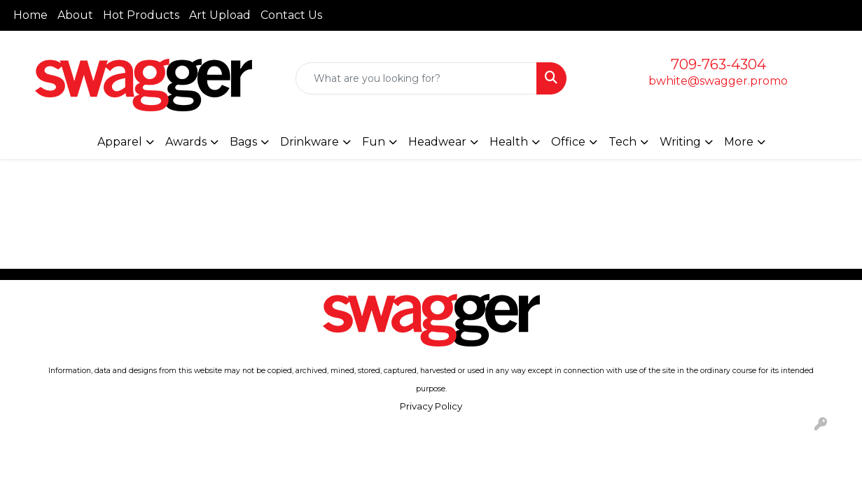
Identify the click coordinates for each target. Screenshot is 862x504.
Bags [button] (243, 142)
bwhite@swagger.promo (718, 81)
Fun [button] (374, 142)
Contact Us (291, 15)
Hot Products (141, 15)
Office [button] (568, 142)
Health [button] (509, 142)
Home (30, 15)
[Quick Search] (416, 78)
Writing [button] (680, 142)
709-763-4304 (718, 64)
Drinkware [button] (310, 142)
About (75, 15)
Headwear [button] (437, 142)
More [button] (739, 142)
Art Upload (220, 15)
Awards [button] (186, 142)
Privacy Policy (431, 406)
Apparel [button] (120, 142)
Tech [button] (623, 142)
